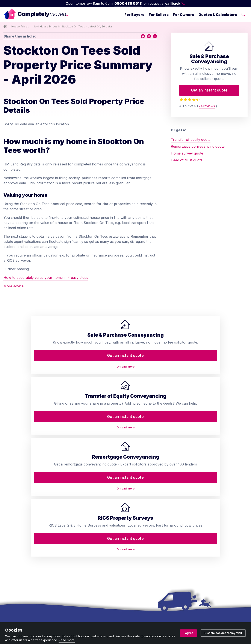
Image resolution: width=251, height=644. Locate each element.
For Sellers (159, 15)
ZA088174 (194, 604)
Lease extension (80, 561)
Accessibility (140, 557)
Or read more (33, 388)
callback (175, 3)
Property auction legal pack (89, 535)
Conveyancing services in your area (151, 537)
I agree (188, 633)
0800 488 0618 (128, 3)
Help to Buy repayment (86, 552)
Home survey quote (187, 153)
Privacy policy (53, 617)
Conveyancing (78, 483)
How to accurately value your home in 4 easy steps (46, 278)
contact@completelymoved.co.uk (221, 540)
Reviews (137, 518)
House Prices (20, 26)
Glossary (137, 526)
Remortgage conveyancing (88, 526)
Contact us (139, 492)
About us (138, 483)
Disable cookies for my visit (223, 633)
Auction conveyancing (85, 543)
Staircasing (76, 569)
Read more (67, 640)
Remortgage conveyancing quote (198, 146)
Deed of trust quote (187, 160)
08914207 (129, 604)
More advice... (15, 286)
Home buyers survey (84, 501)
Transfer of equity (81, 492)
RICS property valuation (86, 518)
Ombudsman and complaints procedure (100, 617)
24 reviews (207, 106)
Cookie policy (147, 617)
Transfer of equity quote (191, 140)
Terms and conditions (21, 617)
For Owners (184, 15)
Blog (134, 509)
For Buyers (134, 15)
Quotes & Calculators (218, 15)
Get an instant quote (209, 90)
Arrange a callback (146, 501)
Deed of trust (77, 509)
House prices (141, 549)
